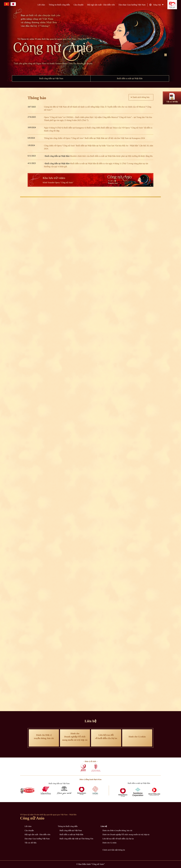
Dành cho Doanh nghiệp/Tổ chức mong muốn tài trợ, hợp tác (126, 834)
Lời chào (41, 5)
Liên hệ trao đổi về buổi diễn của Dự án (118, 839)
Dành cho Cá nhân (109, 843)
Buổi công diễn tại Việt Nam (51, 78)
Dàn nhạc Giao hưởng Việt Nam (132, 5)
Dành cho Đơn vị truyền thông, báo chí (117, 830)
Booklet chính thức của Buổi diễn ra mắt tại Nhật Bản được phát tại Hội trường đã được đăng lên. (112, 156)
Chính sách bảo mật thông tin (114, 850)
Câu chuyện (79, 5)
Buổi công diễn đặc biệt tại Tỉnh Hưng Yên (76, 839)
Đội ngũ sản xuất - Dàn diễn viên (101, 5)
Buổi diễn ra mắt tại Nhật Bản (130, 78)
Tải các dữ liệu (31, 843)
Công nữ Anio (32, 818)
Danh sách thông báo (141, 97)
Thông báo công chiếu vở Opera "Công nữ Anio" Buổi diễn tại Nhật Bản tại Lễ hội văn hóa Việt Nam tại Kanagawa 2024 (94, 138)
